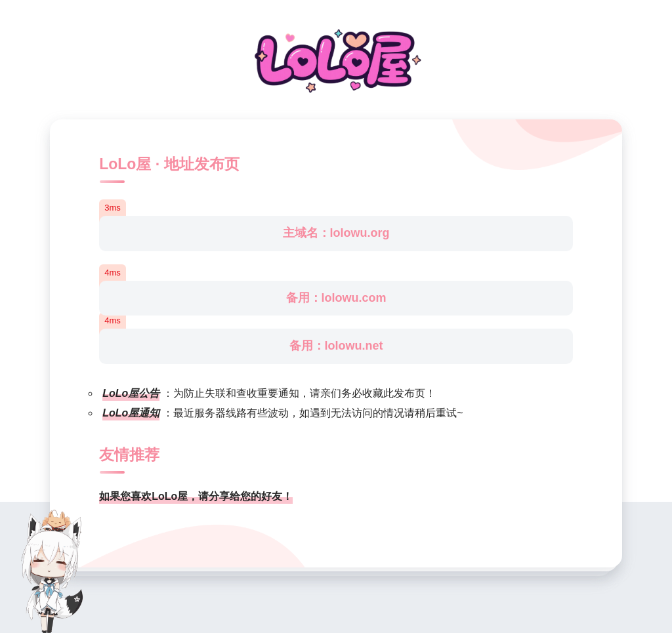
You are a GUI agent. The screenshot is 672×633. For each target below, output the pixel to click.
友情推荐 (129, 455)
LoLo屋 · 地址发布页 (169, 164)
